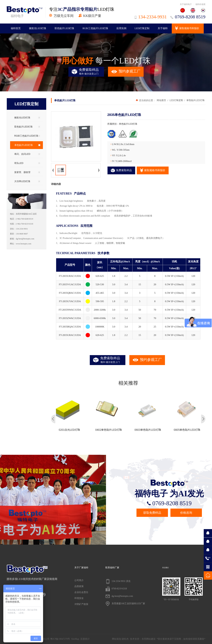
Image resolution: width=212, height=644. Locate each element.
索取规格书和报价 (189, 28)
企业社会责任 (81, 592)
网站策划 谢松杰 (120, 639)
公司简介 (79, 580)
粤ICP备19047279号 (60, 639)
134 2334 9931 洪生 (118, 581)
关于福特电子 (186, 4)
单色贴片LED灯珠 (195, 100)
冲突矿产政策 (81, 604)
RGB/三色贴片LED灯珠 (95, 28)
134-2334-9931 (151, 17)
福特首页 (16, 28)
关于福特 (163, 28)
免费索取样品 (121, 170)
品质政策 (79, 586)
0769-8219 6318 (116, 589)
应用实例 (121, 28)
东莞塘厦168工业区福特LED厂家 (125, 604)
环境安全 (79, 598)
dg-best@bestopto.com (119, 596)
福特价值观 (200, 4)
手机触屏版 (194, 589)
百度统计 (85, 639)
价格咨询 (186, 513)
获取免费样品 (152, 513)
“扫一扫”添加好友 (171, 589)
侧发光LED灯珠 (38, 28)
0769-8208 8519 (188, 17)
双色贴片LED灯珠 (64, 28)
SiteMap (75, 639)
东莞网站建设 (149, 639)
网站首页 (161, 100)
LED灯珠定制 (142, 28)
